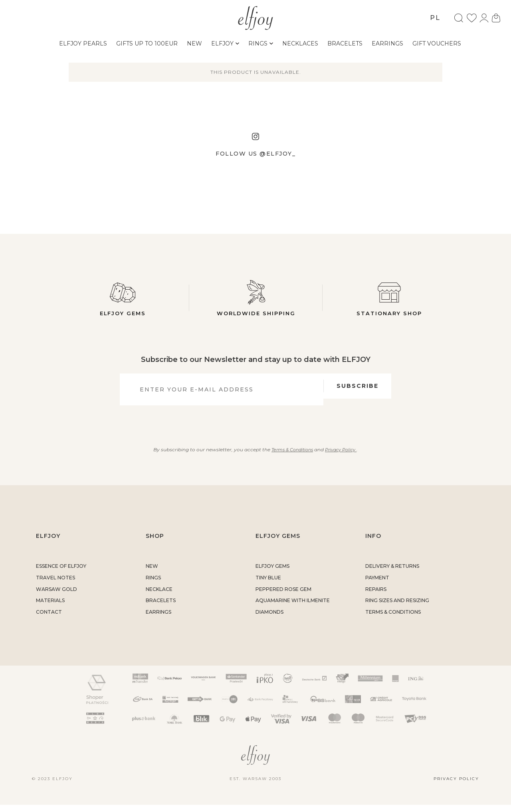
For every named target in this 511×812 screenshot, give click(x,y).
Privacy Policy (344, 457)
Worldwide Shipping (256, 298)
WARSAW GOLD (56, 596)
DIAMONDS (269, 619)
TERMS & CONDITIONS (393, 619)
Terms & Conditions (290, 457)
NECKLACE (159, 596)
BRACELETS (161, 608)
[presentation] (251, 428)
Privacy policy (456, 786)
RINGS (153, 585)
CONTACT (49, 619)
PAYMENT (377, 585)
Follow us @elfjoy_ (255, 154)
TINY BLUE (268, 585)
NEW (152, 573)
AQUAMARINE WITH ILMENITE (293, 608)
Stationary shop (389, 298)
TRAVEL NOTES (55, 585)
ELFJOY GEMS (272, 573)
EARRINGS (158, 619)
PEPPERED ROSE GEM (283, 596)
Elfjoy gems (123, 298)
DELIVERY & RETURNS (392, 573)
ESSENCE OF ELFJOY (61, 573)
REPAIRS (376, 596)
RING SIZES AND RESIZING (397, 608)
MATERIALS (50, 608)
